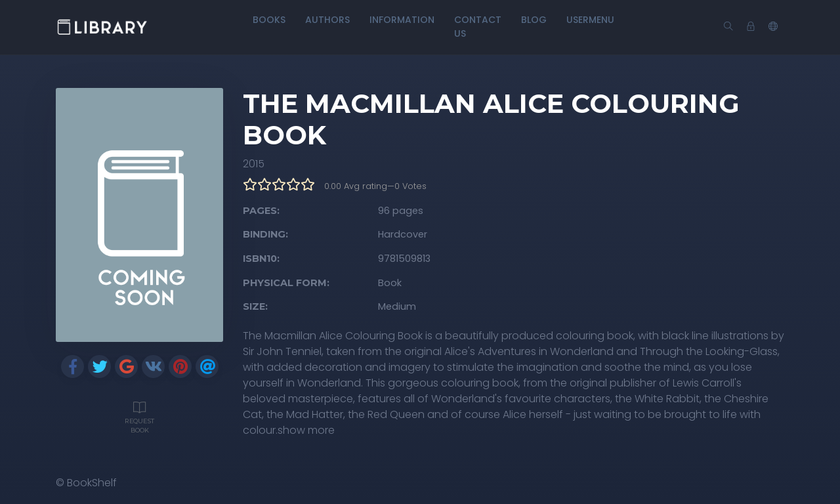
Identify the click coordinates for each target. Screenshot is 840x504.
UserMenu (590, 20)
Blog (534, 20)
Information (402, 20)
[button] (773, 27)
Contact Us (478, 27)
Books (269, 20)
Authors (327, 20)
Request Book (139, 416)
